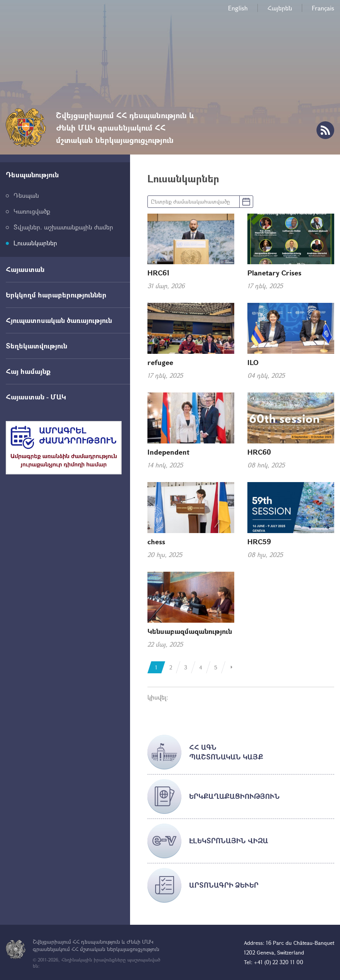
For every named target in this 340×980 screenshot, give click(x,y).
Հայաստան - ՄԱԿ (36, 397)
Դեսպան (26, 195)
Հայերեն (280, 8)
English (238, 8)
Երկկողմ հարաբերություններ (56, 295)
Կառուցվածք (32, 211)
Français (323, 8)
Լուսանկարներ (35, 243)
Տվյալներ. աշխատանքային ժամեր (63, 227)
